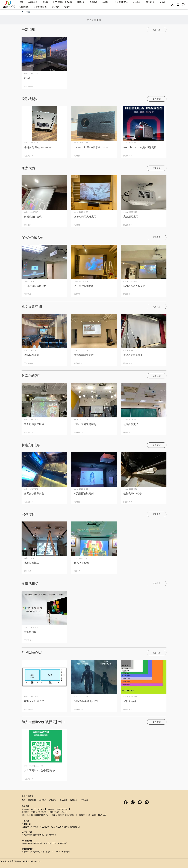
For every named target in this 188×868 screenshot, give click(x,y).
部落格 (162, 2)
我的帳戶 (42, 800)
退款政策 (53, 800)
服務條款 (74, 800)
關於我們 (55, 7)
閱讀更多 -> (29, 86)
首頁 (21, 2)
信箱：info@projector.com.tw (35, 815)
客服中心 (68, 7)
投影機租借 (150, 2)
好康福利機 (24, 7)
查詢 (23, 800)
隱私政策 (63, 800)
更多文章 (157, 30)
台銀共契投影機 (40, 7)
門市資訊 (84, 800)
